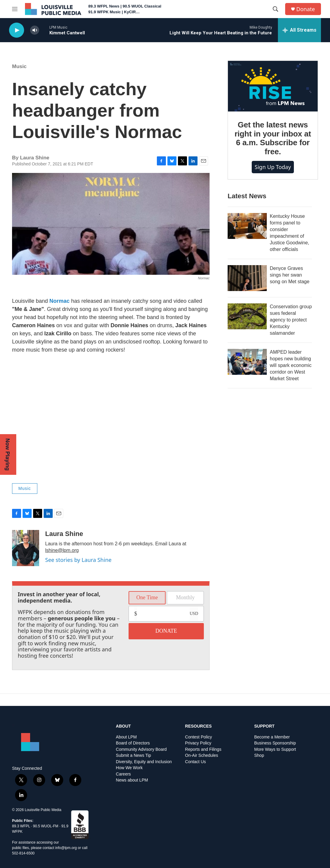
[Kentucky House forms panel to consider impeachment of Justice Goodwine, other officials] (247, 226)
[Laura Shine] (26, 548)
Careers (123, 774)
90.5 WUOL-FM (46, 826)
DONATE (166, 631)
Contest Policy (199, 737)
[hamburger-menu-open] (15, 9)
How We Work (129, 768)
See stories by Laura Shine (78, 560)
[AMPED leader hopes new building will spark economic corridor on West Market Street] (247, 362)
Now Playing (8, 454)
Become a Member (272, 737)
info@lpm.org (66, 848)
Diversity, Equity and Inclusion (144, 762)
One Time (147, 597)
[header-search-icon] (276, 9)
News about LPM (132, 780)
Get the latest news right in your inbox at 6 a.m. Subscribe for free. (273, 138)
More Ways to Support (275, 749)
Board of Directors (133, 743)
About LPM (126, 737)
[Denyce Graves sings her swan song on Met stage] (247, 278)
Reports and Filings (203, 749)
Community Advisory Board (141, 749)
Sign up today (273, 167)
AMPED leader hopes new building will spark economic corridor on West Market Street (291, 365)
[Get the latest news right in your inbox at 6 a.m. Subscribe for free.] (273, 86)
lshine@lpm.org (62, 550)
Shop (259, 755)
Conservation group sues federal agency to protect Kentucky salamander (291, 320)
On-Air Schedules (202, 755)
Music (19, 66)
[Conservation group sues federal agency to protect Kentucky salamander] (247, 316)
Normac (59, 301)
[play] (17, 30)
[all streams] (299, 30)
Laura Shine (64, 534)
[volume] (35, 30)
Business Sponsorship (275, 743)
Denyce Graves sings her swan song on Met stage (290, 275)
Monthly (185, 597)
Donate (306, 9)
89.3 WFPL (21, 826)
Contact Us (196, 762)
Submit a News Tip (134, 755)
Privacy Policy (198, 743)
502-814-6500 (23, 853)
